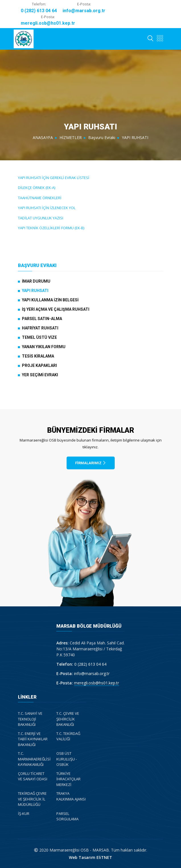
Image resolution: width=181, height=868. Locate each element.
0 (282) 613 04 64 (39, 11)
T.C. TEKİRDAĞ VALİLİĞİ (68, 736)
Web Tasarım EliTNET (90, 857)
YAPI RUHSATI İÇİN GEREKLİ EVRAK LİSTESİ (54, 178)
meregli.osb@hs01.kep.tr (48, 23)
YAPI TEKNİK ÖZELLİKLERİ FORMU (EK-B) (51, 228)
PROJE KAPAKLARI (39, 365)
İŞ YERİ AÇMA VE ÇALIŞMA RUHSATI (56, 309)
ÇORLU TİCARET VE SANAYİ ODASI (33, 776)
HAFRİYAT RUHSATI (40, 328)
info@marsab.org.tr (84, 11)
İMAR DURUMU (36, 281)
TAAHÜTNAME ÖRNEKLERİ (40, 198)
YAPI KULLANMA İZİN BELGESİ (50, 300)
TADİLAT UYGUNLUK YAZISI (41, 218)
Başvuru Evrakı (102, 137)
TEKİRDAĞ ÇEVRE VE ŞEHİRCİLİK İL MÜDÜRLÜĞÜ (32, 799)
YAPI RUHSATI (35, 291)
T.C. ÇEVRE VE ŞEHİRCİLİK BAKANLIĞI (68, 719)
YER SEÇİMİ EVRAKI (40, 375)
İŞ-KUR (24, 814)
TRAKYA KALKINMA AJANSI (71, 796)
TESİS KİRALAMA (38, 356)
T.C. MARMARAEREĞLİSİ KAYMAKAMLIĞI (34, 759)
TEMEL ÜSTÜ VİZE (39, 337)
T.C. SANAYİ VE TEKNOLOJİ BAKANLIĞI (30, 719)
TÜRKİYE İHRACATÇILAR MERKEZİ (68, 779)
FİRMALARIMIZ (91, 463)
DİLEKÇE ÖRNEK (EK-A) (37, 188)
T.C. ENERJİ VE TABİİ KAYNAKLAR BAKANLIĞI (33, 739)
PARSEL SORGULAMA (67, 816)
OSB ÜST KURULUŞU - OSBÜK (67, 759)
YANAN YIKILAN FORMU (44, 347)
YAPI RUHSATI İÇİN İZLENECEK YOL (47, 208)
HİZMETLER (71, 137)
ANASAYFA (43, 137)
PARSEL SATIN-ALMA (42, 319)
